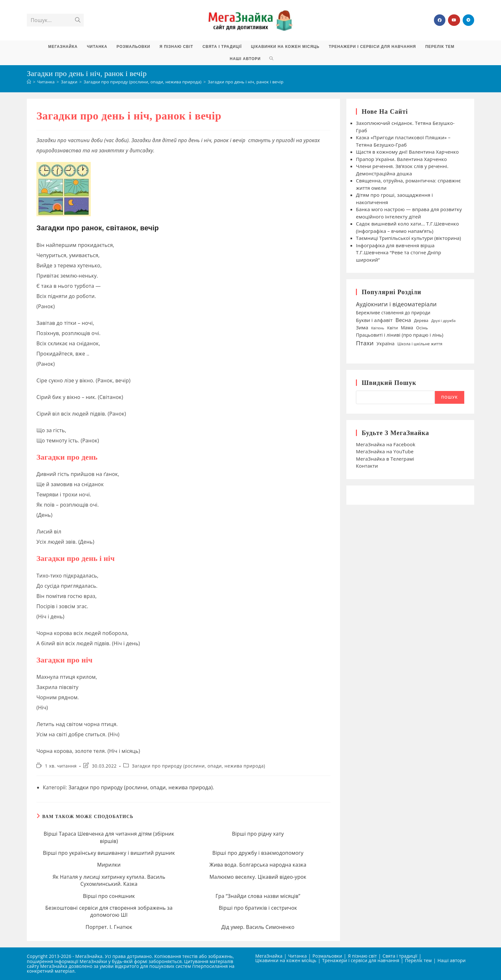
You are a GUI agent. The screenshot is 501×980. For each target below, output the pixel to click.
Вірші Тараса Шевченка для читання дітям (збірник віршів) (109, 837)
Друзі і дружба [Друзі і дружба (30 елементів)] (443, 321)
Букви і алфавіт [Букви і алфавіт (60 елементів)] (374, 320)
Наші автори (451, 960)
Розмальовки (327, 956)
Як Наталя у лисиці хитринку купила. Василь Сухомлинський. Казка (109, 880)
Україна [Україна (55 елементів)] (385, 343)
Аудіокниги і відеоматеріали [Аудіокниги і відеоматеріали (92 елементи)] (396, 304)
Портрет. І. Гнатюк (109, 927)
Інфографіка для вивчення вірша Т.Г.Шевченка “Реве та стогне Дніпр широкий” (399, 253)
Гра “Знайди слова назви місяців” (258, 896)
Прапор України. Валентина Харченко (402, 159)
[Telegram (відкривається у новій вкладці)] (468, 20)
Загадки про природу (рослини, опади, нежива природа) (199, 766)
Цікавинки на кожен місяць (286, 960)
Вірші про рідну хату (258, 834)
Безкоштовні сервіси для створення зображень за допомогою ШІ (109, 911)
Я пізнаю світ (362, 956)
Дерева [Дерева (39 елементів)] (421, 321)
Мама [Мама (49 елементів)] (407, 328)
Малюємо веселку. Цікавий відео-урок (258, 877)
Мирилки (109, 865)
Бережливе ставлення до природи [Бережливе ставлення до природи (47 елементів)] (393, 313)
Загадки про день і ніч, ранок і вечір (246, 82)
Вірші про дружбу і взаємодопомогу (258, 853)
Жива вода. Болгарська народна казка (258, 865)
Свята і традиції (400, 956)
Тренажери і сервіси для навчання (361, 960)
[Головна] (29, 82)
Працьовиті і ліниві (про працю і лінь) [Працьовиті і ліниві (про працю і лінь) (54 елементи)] (400, 335)
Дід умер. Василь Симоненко (258, 927)
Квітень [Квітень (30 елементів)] (378, 328)
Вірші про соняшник (109, 896)
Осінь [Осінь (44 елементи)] (422, 328)
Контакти (367, 466)
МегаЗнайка (269, 956)
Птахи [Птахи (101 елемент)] (365, 343)
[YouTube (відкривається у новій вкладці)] (454, 20)
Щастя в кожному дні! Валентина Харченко (407, 152)
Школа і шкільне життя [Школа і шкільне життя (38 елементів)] (420, 344)
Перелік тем (419, 960)
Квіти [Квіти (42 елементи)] (393, 328)
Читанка (297, 956)
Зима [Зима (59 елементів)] (362, 327)
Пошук (450, 397)
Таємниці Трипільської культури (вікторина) (409, 238)
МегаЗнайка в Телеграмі (385, 459)
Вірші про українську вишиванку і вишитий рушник (109, 853)
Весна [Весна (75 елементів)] (403, 320)
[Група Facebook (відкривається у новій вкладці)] (440, 20)
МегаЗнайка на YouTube (385, 451)
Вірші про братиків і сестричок (258, 908)
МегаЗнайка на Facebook (386, 444)
